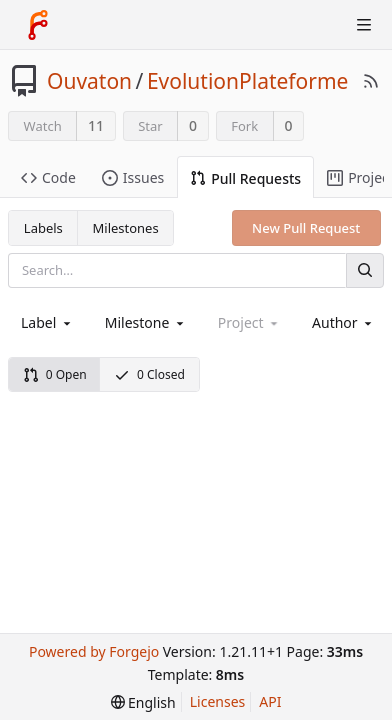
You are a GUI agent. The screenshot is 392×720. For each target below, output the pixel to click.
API (270, 701)
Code (48, 177)
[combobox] (47, 322)
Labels (43, 228)
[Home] (38, 25)
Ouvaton (89, 81)
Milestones (126, 228)
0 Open (55, 374)
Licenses (218, 701)
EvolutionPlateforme (248, 81)
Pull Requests (245, 178)
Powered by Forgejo (94, 651)
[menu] (143, 702)
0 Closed (149, 374)
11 (96, 125)
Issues (133, 177)
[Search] (365, 270)
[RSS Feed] (371, 81)
